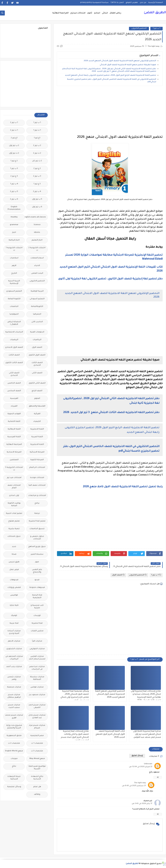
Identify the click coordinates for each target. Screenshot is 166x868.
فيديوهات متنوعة (37, 588)
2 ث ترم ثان (37, 161)
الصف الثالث (14, 355)
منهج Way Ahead (37, 759)
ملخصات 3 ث (37, 751)
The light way (140, 783)
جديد (14, 547)
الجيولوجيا (14, 314)
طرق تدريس (14, 562)
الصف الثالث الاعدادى (37, 364)
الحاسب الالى (37, 322)
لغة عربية (14, 623)
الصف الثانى (37, 373)
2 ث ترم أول (14, 153)
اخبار (14, 233)
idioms (37, 233)
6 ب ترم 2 (14, 199)
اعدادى (97, 13)
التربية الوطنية (37, 291)
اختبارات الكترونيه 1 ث (14, 249)
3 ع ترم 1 (37, 184)
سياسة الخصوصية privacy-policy (94, 3)
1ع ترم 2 (14, 138)
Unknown (148, 764)
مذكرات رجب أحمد (14, 667)
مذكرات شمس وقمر (14, 678)
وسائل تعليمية (14, 787)
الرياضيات (37, 340)
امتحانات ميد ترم (14, 478)
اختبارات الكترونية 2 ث (37, 249)
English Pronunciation (14, 208)
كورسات (37, 616)
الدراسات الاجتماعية (14, 332)
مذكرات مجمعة (14, 687)
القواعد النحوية (14, 414)
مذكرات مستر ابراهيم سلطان (14, 696)
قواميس (14, 595)
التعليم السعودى (14, 291)
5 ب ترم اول (37, 199)
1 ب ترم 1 (157, 28)
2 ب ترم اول (14, 146)
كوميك (14, 616)
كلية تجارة (14, 605)
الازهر (14, 266)
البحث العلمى (37, 273)
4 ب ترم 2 (37, 192)
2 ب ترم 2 (37, 146)
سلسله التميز (37, 554)
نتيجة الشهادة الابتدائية (14, 778)
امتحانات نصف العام (14, 487)
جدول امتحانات (14, 536)
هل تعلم (37, 787)
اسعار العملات (37, 258)
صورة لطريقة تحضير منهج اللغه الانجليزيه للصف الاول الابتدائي (128, 65)
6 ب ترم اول (37, 207)
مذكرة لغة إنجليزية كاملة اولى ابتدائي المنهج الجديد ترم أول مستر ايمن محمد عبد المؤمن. (147, 734)
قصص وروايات (14, 588)
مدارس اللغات (37, 631)
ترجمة (37, 514)
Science (37, 225)
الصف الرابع (37, 391)
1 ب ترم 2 (14, 123)
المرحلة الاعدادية (14, 452)
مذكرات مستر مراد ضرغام (37, 727)
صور (37, 562)
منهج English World (14, 751)
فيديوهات (14, 580)
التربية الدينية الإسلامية (14, 282)
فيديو (37, 580)
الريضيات (14, 340)
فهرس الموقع (132, 3)
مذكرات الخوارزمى (37, 649)
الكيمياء (37, 422)
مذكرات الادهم (14, 641)
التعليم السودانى (37, 299)
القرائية (37, 414)
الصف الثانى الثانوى (37, 383)
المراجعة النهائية (60, 13)
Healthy (14, 217)
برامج (37, 503)
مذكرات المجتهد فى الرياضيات (14, 658)
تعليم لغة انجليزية (37, 521)
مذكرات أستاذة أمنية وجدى (14, 632)
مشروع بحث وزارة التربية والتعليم (14, 727)
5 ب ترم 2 (14, 192)
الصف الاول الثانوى (37, 355)
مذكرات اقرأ (37, 641)
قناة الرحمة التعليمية (37, 597)
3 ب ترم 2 (37, 176)
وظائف (37, 794)
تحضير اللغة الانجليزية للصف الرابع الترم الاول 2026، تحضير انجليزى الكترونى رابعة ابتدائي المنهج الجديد (110, 75)
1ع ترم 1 (37, 138)
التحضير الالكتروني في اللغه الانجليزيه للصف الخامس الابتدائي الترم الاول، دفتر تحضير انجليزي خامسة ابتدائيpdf (112, 81)
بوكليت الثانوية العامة (14, 505)
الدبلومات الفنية (37, 332)
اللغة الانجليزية (37, 429)
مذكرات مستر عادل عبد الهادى (37, 717)
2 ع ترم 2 (37, 169)
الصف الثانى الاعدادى (14, 374)
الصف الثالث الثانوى (14, 363)
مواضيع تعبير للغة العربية (37, 768)
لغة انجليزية (37, 623)
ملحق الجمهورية (14, 736)
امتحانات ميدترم (78, 13)
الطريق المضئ (155, 13)
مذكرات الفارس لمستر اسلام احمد (37, 658)
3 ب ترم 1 (14, 169)
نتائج (14, 766)
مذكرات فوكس (37, 687)
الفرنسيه (14, 399)
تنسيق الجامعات (37, 529)
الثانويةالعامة (37, 307)
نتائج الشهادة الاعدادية (37, 778)
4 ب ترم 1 (14, 184)
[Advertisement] (110, 111)
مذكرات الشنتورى (14, 649)
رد (158, 777)
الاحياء (37, 266)
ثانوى (90, 13)
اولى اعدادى (14, 496)
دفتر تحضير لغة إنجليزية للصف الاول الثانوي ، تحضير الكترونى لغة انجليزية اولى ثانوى (110, 279)
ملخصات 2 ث (14, 743)
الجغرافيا (37, 314)
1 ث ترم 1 (37, 130)
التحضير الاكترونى (139, 28)
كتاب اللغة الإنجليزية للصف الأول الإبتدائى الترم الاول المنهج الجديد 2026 (110, 734)
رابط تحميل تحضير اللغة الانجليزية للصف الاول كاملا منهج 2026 (122, 487)
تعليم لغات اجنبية (14, 514)
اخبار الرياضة (14, 240)
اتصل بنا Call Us (117, 3)
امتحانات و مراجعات (37, 496)
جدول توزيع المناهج (37, 547)
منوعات (14, 759)
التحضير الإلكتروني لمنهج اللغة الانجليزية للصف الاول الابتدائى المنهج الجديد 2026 (120, 61)
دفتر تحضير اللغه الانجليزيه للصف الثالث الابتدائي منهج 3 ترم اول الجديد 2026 (111, 413)
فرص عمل (14, 570)
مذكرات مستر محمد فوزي (14, 717)
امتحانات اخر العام (37, 468)
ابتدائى (105, 13)
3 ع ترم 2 (14, 176)
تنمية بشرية (14, 529)
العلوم (37, 399)
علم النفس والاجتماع (37, 571)
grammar (14, 225)
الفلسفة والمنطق (37, 406)
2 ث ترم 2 (37, 153)
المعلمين (14, 460)
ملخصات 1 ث (37, 743)
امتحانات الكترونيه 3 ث (14, 469)
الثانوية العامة (14, 299)
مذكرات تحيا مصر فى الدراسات (37, 668)
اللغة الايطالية (14, 429)
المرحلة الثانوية (37, 460)
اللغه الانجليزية (37, 445)
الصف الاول (118, 575)
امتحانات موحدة (37, 478)
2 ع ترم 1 (14, 161)
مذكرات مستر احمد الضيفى (37, 706)
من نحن (143, 3)
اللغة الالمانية (14, 422)
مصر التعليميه (37, 736)
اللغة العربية (37, 437)
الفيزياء (14, 406)
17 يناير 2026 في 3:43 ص (142, 804)
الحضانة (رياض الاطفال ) (14, 323)
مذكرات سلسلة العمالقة (37, 678)
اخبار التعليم (37, 240)
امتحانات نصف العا (37, 485)
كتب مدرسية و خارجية (37, 607)
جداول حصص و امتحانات (37, 538)
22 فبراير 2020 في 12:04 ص (141, 767)
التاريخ (14, 273)
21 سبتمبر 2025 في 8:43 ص (134, 786)
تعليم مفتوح (14, 521)
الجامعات (14, 307)
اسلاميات (14, 258)
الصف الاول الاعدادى (14, 347)
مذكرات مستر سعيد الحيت (14, 706)
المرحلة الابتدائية (37, 452)
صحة (14, 554)
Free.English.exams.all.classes (36, 217)
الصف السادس (14, 391)
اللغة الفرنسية (14, 437)
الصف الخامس (14, 383)
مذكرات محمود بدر (37, 695)
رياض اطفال (115, 13)
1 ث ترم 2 (14, 130)
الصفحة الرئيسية (156, 3)
